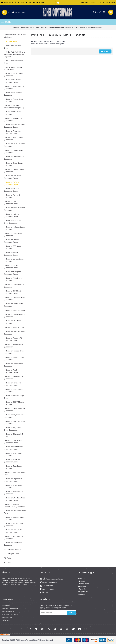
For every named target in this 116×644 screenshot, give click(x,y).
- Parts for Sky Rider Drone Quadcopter (15, 416)
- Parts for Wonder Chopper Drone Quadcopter (14, 506)
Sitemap (44, 592)
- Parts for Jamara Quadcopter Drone (11, 241)
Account (82, 579)
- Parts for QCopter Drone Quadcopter (14, 358)
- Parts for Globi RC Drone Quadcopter (14, 209)
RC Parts (7, 558)
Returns (82, 581)
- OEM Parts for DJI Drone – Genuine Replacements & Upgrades (14, 54)
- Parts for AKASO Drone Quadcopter (14, 87)
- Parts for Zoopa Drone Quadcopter (13, 537)
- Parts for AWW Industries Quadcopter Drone (14, 126)
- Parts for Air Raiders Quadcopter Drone (13, 81)
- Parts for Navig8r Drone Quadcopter (14, 286)
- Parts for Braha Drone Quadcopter (13, 151)
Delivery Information (49, 582)
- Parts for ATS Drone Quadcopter (13, 113)
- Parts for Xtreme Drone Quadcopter (14, 518)
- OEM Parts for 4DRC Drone (13, 47)
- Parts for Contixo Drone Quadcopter (14, 158)
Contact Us (83, 592)
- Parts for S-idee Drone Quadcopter (13, 390)
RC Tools (7, 562)
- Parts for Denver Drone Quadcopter (14, 171)
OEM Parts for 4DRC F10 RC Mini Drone (15, 36)
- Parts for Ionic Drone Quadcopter (13, 234)
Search (81, 594)
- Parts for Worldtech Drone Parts (15, 512)
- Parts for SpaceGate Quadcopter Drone (13, 442)
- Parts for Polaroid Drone (14, 327)
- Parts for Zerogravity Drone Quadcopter (13, 531)
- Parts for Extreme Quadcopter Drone (12, 190)
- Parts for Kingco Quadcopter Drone (11, 254)
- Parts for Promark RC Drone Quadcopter (13, 339)
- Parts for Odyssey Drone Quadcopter (14, 298)
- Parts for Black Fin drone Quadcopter (14, 145)
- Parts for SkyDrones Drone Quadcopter (13, 429)
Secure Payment (47, 589)
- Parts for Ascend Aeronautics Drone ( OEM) (14, 107)
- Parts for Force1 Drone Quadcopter (14, 196)
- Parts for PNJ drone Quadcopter (12, 322)
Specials (82, 589)
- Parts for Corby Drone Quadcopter (13, 164)
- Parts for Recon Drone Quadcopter (13, 365)
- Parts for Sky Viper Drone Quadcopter (15, 422)
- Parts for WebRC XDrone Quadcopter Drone (14, 499)
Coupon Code (47, 586)
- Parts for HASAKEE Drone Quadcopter (12, 222)
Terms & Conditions (10, 614)
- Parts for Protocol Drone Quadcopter (14, 352)
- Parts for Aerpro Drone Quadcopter (13, 75)
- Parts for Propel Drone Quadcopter (13, 346)
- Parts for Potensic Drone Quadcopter (14, 333)
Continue (105, 51)
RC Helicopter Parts (11, 554)
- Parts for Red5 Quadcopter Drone (11, 371)
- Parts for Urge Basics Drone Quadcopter (13, 480)
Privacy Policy (8, 611)
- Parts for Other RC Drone (15, 310)
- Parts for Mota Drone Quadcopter (13, 279)
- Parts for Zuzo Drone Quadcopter (13, 544)
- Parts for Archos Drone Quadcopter (14, 100)
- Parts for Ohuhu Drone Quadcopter (14, 305)
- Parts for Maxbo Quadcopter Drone (11, 266)
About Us (6, 606)
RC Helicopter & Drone (12, 549)
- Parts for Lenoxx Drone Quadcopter (14, 260)
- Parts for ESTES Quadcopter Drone (11, 183)
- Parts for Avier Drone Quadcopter (13, 119)
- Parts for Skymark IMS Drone (13, 435)
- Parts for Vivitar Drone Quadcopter (13, 493)
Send (71, 613)
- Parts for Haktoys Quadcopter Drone (11, 215)
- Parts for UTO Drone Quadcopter (13, 486)
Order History (84, 584)
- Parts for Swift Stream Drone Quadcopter (13, 448)
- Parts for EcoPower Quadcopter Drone (12, 177)
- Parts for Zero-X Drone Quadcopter (14, 525)
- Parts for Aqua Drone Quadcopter (13, 94)
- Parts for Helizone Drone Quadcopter (14, 228)
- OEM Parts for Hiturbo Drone (13, 62)
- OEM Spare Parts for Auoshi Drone (13, 68)
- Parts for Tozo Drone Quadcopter (13, 467)
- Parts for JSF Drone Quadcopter (13, 247)
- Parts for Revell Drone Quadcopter (13, 378)
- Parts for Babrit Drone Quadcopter (13, 139)
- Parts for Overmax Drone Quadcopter (14, 316)
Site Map (6, 620)
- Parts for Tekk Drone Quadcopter (13, 454)
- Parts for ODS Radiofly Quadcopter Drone (14, 292)
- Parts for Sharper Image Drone (14, 397)
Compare (82, 586)
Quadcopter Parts (10, 41)
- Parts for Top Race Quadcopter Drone (12, 461)
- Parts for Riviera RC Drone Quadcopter (13, 384)
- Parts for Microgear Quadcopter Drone (12, 273)
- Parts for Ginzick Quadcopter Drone (11, 203)
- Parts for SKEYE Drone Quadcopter (14, 403)
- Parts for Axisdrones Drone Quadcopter (13, 132)
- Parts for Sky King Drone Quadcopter (14, 410)
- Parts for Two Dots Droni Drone (14, 474)
